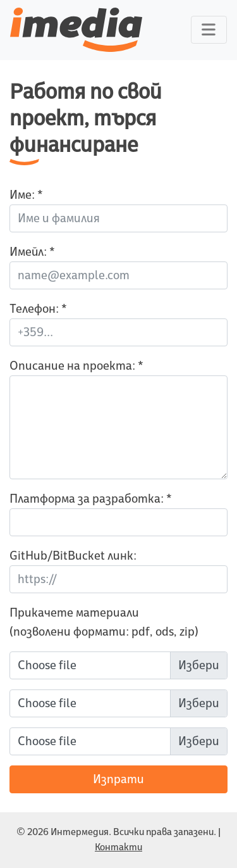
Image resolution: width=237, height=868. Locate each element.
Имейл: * (32, 252)
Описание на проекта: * (76, 366)
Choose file (47, 665)
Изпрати (118, 779)
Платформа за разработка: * (91, 499)
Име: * (26, 195)
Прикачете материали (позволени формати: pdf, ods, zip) (104, 622)
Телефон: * (38, 309)
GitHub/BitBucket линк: (73, 556)
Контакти (118, 847)
